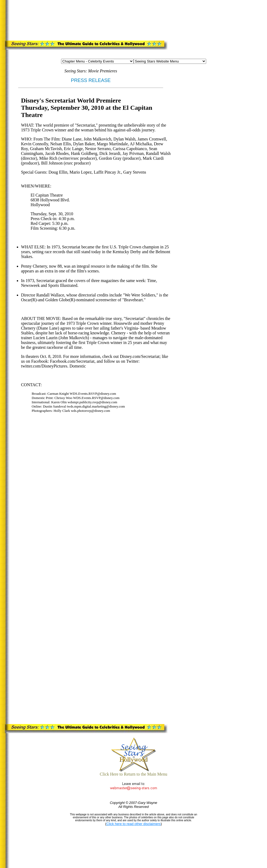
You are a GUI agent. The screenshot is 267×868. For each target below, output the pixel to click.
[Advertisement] (110, 19)
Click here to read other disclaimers (134, 824)
